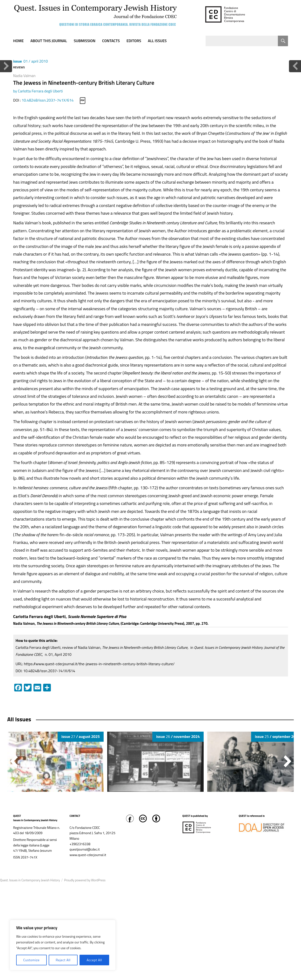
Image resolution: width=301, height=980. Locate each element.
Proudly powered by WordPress (85, 880)
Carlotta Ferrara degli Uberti (40, 91)
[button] (288, 761)
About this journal (49, 41)
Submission (85, 41)
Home (19, 41)
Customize (31, 960)
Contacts (111, 41)
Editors (134, 41)
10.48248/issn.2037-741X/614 (48, 100)
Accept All (94, 960)
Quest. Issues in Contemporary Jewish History (30, 880)
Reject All (63, 960)
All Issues (157, 41)
